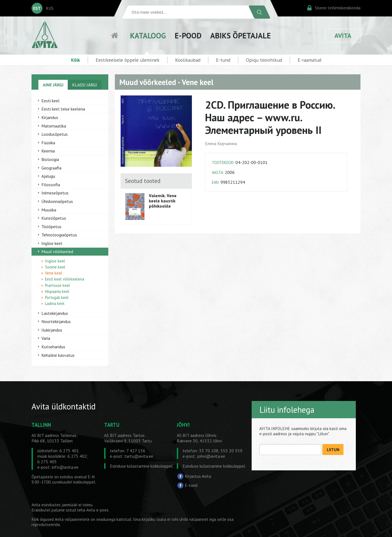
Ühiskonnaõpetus (57, 201)
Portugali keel (57, 297)
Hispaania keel (57, 291)
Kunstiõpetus (54, 218)
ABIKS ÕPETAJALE (241, 36)
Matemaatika (54, 126)
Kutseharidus (53, 347)
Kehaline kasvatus (58, 355)
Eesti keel (50, 101)
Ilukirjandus (52, 330)
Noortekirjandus (56, 321)
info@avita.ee (65, 467)
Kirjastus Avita (198, 476)
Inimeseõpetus (55, 193)
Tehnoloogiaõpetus (59, 235)
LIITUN (333, 450)
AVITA (343, 36)
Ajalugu (48, 176)
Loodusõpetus (55, 134)
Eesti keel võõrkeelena (65, 279)
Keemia (48, 151)
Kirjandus (50, 117)
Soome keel (55, 267)
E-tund (223, 60)
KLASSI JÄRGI (85, 85)
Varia (46, 338)
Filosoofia (51, 185)
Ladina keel (55, 303)
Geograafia (51, 168)
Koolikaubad (188, 60)
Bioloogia (50, 159)
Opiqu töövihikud (264, 60)
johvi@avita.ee (211, 456)
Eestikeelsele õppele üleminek (128, 60)
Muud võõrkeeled (57, 251)
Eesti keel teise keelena (63, 109)
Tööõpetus (51, 227)
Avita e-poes (97, 510)
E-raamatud (309, 60)
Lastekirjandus (55, 313)
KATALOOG (148, 36)
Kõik (76, 60)
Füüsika (48, 143)
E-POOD (188, 36)
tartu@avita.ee (139, 456)
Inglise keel (52, 243)
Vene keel (53, 273)
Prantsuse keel (57, 285)
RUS (50, 8)
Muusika (49, 210)
